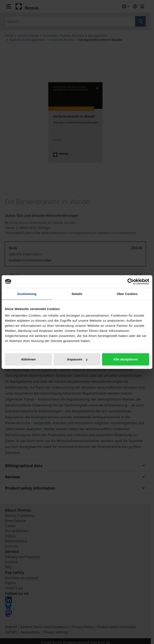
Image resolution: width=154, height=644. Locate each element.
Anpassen (77, 359)
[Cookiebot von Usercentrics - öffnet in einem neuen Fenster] (131, 281)
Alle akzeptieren (126, 359)
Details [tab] (77, 294)
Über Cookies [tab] (127, 294)
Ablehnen (28, 359)
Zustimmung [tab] (27, 294)
